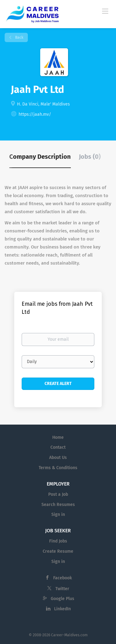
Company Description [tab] (40, 157)
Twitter (62, 589)
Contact (58, 447)
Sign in (58, 514)
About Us (58, 458)
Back (19, 37)
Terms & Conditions (58, 468)
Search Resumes (58, 505)
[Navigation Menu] (105, 11)
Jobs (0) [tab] (90, 157)
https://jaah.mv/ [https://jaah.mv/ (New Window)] (35, 114)
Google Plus (62, 599)
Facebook (62, 578)
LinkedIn (62, 609)
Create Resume (58, 551)
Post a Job (58, 494)
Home (58, 437)
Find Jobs (58, 541)
